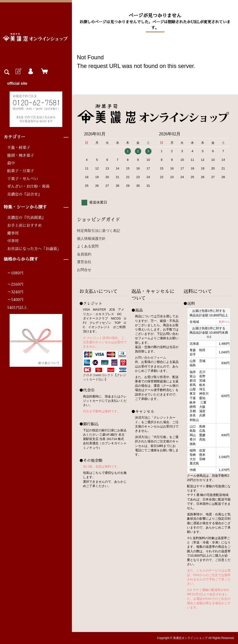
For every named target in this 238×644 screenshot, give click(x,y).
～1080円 (15, 273)
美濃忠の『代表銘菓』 (26, 218)
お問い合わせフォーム (151, 358)
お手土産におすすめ (24, 226)
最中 (11, 163)
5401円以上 (17, 308)
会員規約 (84, 254)
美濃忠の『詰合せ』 (24, 194)
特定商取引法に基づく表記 (99, 231)
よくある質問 (88, 246)
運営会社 (84, 262)
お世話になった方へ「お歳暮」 (34, 249)
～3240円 (15, 292)
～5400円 (15, 300)
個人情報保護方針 (91, 238)
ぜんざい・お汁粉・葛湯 (28, 187)
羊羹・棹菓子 (19, 148)
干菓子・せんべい (23, 179)
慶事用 (13, 233)
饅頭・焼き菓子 (21, 156)
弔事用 (13, 241)
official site (17, 83)
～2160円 (15, 284)
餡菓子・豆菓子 (21, 171)
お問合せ (84, 270)
